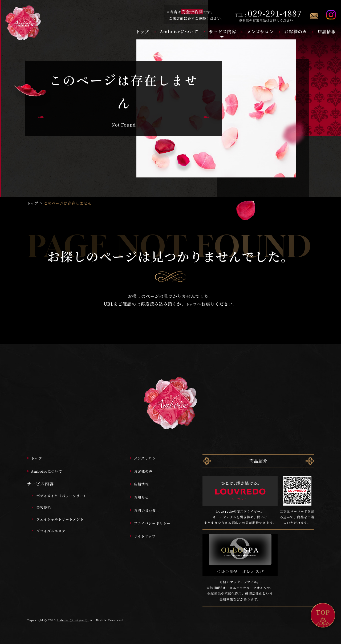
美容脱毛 (46, 502)
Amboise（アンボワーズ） (77, 615)
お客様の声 (296, 32)
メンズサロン (260, 32)
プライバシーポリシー (148, 518)
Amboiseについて (179, 32)
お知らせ (134, 492)
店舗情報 (327, 32)
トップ (143, 32)
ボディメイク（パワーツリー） (69, 491)
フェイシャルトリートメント (66, 514)
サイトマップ (139, 531)
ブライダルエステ (55, 526)
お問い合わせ (139, 505)
